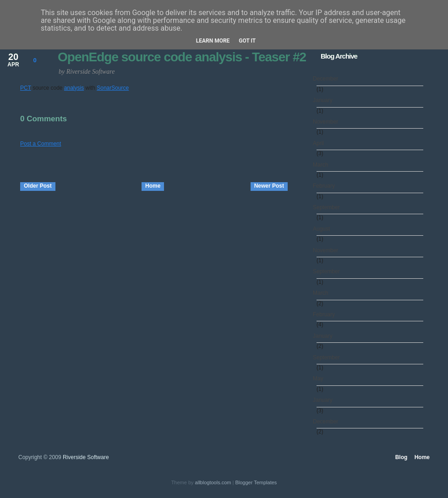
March (322, 165)
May (320, 379)
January (325, 100)
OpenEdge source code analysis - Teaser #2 (182, 57)
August (323, 229)
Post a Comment (41, 144)
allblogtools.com (213, 482)
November (327, 122)
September (328, 207)
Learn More (213, 41)
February (326, 186)
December (327, 79)
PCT (26, 88)
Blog (402, 457)
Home (153, 186)
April (320, 143)
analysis (74, 88)
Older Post (38, 186)
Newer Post (269, 186)
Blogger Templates (256, 482)
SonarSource (113, 88)
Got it (247, 41)
